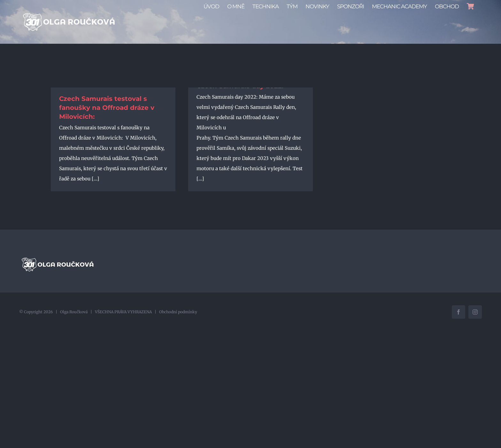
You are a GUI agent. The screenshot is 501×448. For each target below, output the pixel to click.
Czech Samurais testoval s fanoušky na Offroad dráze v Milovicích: (107, 108)
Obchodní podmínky (178, 312)
